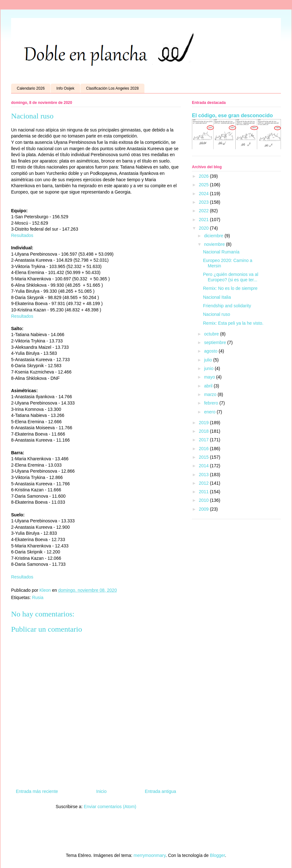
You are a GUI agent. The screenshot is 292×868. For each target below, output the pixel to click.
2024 (204, 194)
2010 (204, 500)
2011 (204, 492)
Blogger (217, 855)
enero (210, 412)
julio (209, 360)
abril (209, 386)
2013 (204, 475)
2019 (204, 423)
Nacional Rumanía (221, 252)
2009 (204, 509)
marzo (211, 394)
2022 (204, 211)
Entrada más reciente (37, 791)
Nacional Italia (217, 297)
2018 (204, 431)
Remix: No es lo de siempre (230, 288)
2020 (204, 228)
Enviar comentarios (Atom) (110, 807)
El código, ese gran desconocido (232, 115)
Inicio (102, 791)
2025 (204, 185)
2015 (204, 457)
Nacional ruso (217, 314)
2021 (204, 220)
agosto (211, 351)
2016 (204, 449)
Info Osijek (65, 88)
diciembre (214, 236)
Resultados (22, 235)
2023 (204, 202)
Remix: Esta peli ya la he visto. (233, 323)
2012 (204, 483)
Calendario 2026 (31, 88)
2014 (204, 466)
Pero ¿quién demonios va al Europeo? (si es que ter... (231, 277)
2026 (204, 176)
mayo (210, 377)
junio (209, 368)
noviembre (215, 244)
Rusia (38, 597)
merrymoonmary (150, 855)
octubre (212, 334)
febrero (212, 403)
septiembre (216, 342)
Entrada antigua (160, 791)
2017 (204, 440)
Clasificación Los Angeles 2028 (112, 88)
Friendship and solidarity (227, 306)
